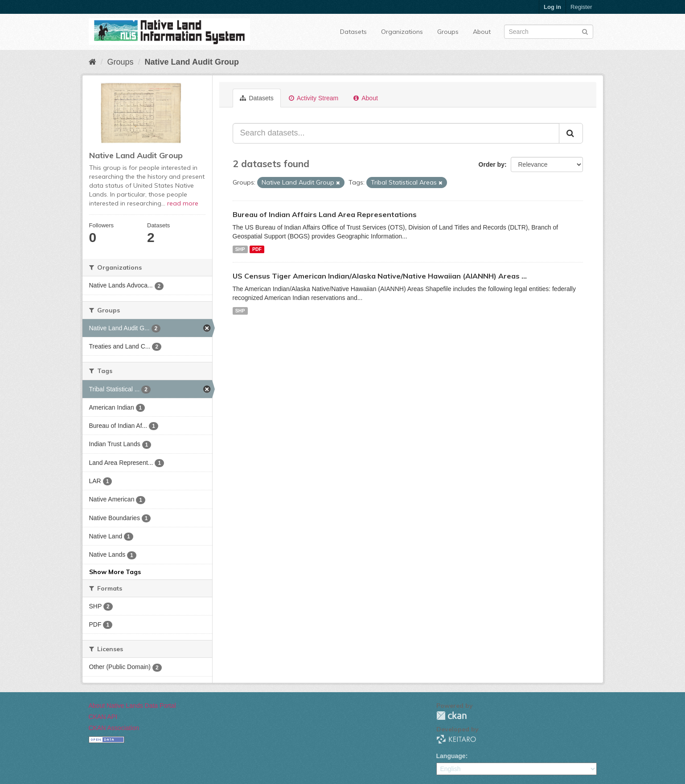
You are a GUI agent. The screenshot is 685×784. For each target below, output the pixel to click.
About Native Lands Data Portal (132, 706)
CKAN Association (114, 728)
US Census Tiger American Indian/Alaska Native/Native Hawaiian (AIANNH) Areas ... (380, 276)
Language (451, 756)
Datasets (353, 32)
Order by (492, 164)
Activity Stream (314, 98)
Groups (448, 32)
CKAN (451, 716)
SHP (240, 249)
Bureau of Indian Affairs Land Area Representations (325, 214)
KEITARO (456, 739)
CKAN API (103, 717)
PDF (257, 249)
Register (581, 7)
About (482, 32)
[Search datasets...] (396, 133)
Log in (552, 7)
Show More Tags (115, 572)
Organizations (402, 32)
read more (183, 203)
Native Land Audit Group (192, 62)
